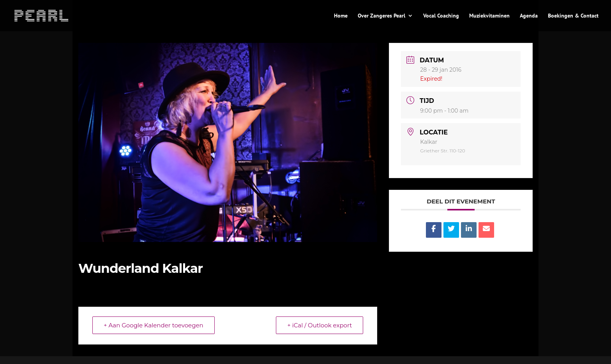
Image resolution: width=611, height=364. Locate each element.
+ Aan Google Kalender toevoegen (154, 325)
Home (341, 16)
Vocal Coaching (441, 16)
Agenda (529, 16)
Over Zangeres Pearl (381, 16)
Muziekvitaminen (489, 16)
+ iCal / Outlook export (320, 325)
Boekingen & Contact (573, 16)
